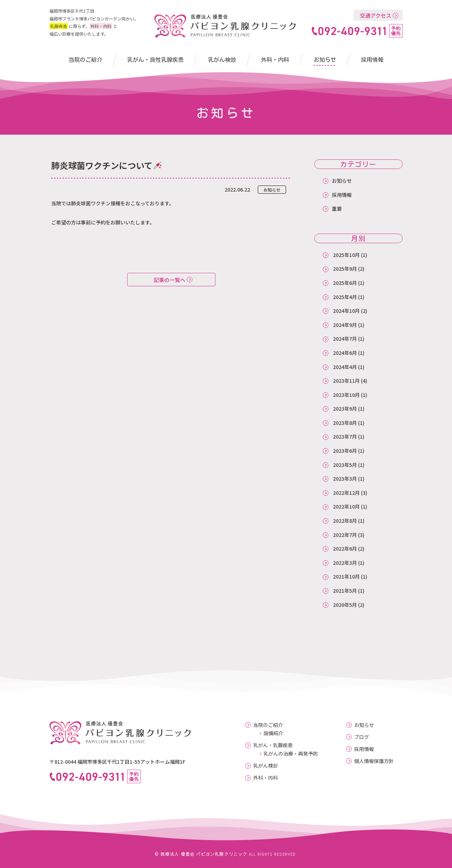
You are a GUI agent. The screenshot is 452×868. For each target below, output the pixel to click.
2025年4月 (345, 297)
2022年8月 (345, 521)
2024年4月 (345, 367)
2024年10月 (346, 311)
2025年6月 (345, 283)
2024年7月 (345, 339)
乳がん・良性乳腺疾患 (155, 60)
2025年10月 (346, 255)
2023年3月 (345, 479)
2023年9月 (345, 409)
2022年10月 (346, 506)
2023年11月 (346, 381)
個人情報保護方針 (374, 761)
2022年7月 (345, 535)
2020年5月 (345, 605)
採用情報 (372, 60)
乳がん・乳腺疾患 (273, 745)
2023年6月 (345, 451)
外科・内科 (275, 60)
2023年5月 (345, 465)
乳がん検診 (222, 60)
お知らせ (325, 60)
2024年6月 (345, 353)
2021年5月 (345, 591)
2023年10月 (346, 395)
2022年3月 (345, 563)
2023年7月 (345, 436)
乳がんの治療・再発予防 (291, 753)
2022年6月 (345, 549)
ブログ (362, 737)
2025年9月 (345, 269)
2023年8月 (345, 423)
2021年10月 (346, 576)
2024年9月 (345, 325)
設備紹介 (273, 733)
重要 (337, 209)
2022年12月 (346, 493)
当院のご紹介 (85, 60)
